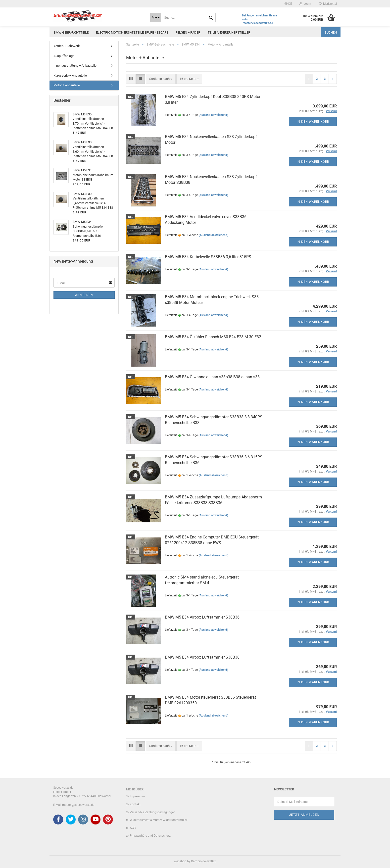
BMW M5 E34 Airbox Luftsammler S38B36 (202, 617)
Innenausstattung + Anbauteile (75, 66)
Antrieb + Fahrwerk (67, 46)
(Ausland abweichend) (213, 115)
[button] (288, 4)
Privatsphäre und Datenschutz (150, 836)
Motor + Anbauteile (67, 85)
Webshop (180, 861)
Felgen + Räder (188, 32)
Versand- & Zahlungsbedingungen (153, 812)
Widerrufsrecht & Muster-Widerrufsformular (159, 820)
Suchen (331, 32)
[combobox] (161, 79)
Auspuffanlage (64, 56)
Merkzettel (328, 4)
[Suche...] (156, 17)
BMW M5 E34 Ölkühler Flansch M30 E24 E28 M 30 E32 (213, 337)
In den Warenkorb (313, 122)
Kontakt (135, 804)
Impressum (137, 796)
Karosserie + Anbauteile (70, 75)
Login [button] (305, 4)
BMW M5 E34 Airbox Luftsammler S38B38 (202, 657)
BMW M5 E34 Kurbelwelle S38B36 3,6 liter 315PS (208, 257)
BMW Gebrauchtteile (71, 32)
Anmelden (84, 295)
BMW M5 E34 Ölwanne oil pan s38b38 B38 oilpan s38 (212, 377)
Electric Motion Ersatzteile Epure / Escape (132, 32)
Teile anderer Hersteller (229, 32)
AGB (133, 828)
